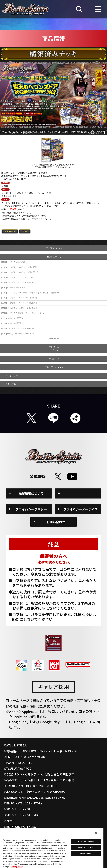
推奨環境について (31, 493)
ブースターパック (54, 248)
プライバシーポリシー (31, 509)
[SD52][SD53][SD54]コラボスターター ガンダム (20, 334)
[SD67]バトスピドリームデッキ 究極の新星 (19, 267)
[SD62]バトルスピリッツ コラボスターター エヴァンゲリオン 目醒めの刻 (30, 293)
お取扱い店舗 (10, 384)
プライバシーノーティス (80, 509)
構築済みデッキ (54, 257)
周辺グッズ (54, 359)
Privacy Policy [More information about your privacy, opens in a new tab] (17, 867)
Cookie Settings (80, 493)
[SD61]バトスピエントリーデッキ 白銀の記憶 (19, 298)
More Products (53, 339)
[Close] (96, 833)
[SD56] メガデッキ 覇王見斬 (12, 323)
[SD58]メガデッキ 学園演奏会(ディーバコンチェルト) (23, 313)
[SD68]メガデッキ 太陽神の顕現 (14, 262)
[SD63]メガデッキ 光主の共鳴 (13, 288)
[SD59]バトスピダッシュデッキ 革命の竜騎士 (19, 308)
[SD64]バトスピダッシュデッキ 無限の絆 (18, 282)
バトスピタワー (11, 376)
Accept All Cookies (86, 841)
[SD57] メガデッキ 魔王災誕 (12, 318)
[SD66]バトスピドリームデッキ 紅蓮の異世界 (20, 272)
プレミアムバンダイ (54, 367)
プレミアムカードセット (54, 348)
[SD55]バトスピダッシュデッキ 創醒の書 (18, 328)
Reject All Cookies (86, 847)
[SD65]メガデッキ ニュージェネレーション (18, 277)
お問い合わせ (56, 522)
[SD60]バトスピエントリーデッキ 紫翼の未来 (19, 303)
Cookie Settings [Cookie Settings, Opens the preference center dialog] (86, 853)
